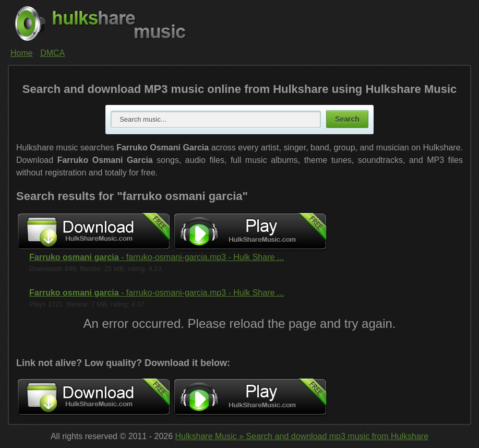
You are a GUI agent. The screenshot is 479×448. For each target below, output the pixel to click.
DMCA (52, 53)
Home (22, 53)
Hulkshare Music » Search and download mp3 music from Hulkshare (302, 436)
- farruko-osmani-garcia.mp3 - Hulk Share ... (157, 257)
